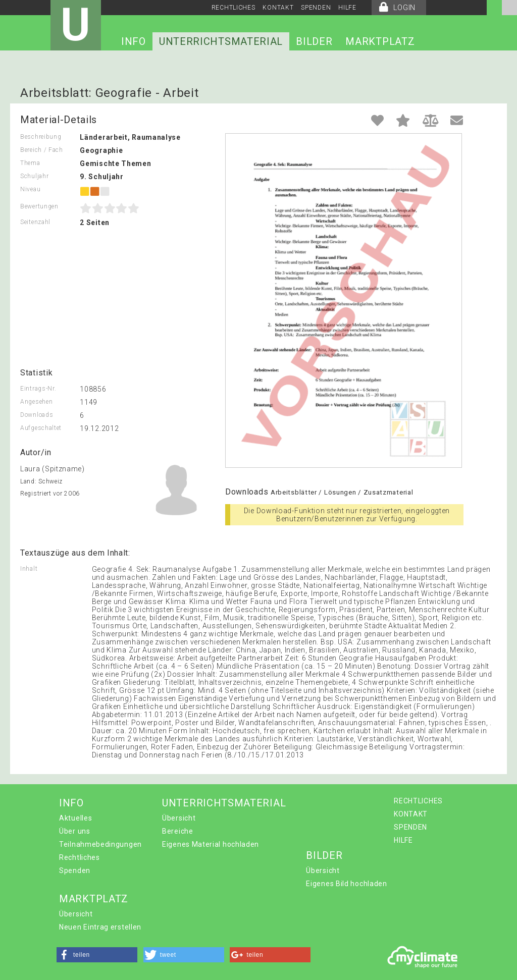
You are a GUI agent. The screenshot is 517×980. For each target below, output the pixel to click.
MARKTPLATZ (380, 41)
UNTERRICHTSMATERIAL (221, 41)
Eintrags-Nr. (38, 389)
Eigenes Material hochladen (211, 844)
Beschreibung (41, 137)
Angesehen (36, 402)
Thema (30, 163)
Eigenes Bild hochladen (346, 884)
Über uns (75, 831)
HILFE (347, 8)
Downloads (37, 415)
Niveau (30, 189)
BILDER (314, 41)
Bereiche (178, 831)
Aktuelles (75, 818)
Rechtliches (80, 857)
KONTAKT (278, 8)
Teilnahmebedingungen (100, 844)
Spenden (75, 870)
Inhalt (29, 569)
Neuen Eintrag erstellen (100, 927)
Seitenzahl (35, 222)
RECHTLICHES (234, 8)
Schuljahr (34, 176)
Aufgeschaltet (41, 428)
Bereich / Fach (42, 150)
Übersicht (179, 818)
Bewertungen (39, 206)
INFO (134, 41)
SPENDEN (316, 8)
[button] (97, 955)
